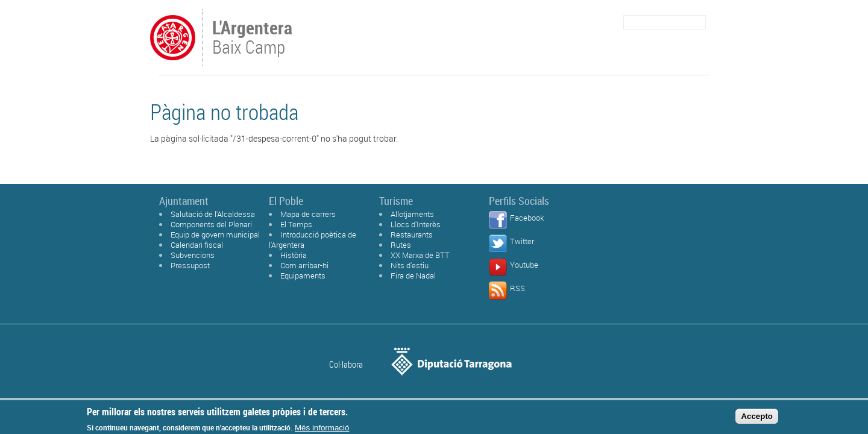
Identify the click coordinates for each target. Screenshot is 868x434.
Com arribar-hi (304, 265)
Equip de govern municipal (215, 234)
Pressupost (190, 265)
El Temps (296, 224)
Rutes (401, 245)
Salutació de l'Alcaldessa (213, 214)
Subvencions (193, 255)
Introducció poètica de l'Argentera (313, 240)
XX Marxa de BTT (420, 255)
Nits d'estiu (410, 265)
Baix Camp (253, 39)
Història (294, 255)
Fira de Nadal (413, 275)
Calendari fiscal (197, 245)
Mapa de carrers (308, 214)
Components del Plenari (211, 224)
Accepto (757, 419)
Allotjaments (412, 214)
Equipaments (303, 275)
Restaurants (412, 234)
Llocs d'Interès (416, 224)
